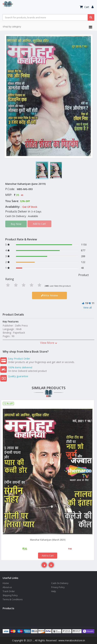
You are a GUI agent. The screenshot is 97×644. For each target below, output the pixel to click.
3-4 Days (36, 212)
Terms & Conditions (13, 599)
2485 (47, 286)
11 (93, 303)
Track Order (9, 591)
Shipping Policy (10, 595)
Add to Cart (48, 556)
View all (87, 308)
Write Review (49, 295)
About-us (7, 587)
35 (18, 195)
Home (6, 583)
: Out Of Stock (29, 207)
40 (22, 195)
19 (86, 303)
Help (54, 591)
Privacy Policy (58, 587)
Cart (84, 7)
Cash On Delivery (60, 583)
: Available (32, 216)
